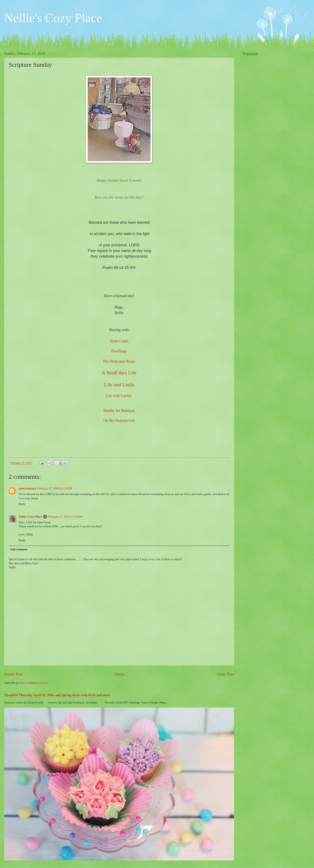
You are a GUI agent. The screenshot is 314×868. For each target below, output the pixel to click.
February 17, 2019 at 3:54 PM (65, 517)
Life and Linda (119, 385)
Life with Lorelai (119, 396)
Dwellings (119, 351)
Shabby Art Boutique (119, 411)
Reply (22, 504)
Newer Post (14, 674)
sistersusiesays (27, 489)
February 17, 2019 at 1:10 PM (55, 489)
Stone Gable (119, 341)
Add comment (19, 549)
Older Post (225, 674)
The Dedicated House (119, 361)
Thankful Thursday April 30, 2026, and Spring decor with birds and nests (57, 695)
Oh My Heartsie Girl (119, 421)
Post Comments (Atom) (34, 683)
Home (120, 674)
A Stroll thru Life (119, 373)
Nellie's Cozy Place (53, 18)
